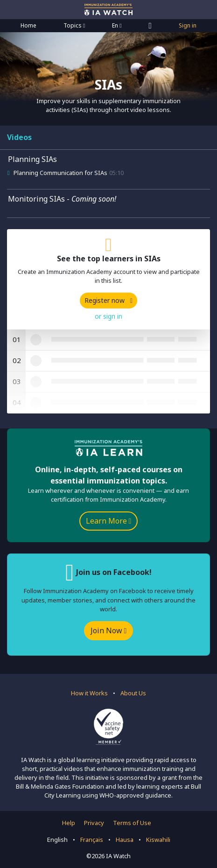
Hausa (125, 840)
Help (69, 823)
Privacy (94, 823)
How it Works (89, 693)
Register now (108, 300)
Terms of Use (132, 823)
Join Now (109, 630)
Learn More (109, 521)
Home (28, 25)
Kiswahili (158, 840)
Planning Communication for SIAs (60, 173)
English (57, 840)
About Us (133, 693)
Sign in (188, 25)
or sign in (108, 316)
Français (92, 840)
